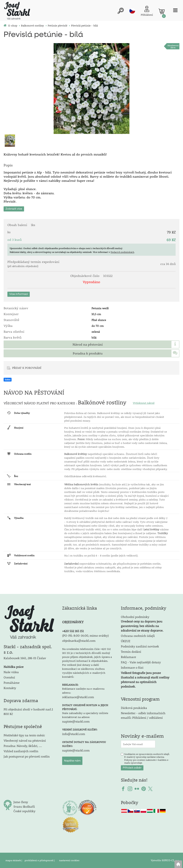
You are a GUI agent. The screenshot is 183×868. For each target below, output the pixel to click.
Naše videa (11, 672)
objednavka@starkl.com (79, 641)
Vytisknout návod (144, 403)
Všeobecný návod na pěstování (25, 740)
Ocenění (9, 677)
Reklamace (128, 657)
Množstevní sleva (173, 46)
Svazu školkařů (24, 806)
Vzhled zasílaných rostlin (21, 751)
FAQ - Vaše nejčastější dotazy (141, 662)
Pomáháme (12, 683)
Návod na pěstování (88, 344)
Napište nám (72, 761)
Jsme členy (21, 802)
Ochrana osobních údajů (138, 636)
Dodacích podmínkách (122, 252)
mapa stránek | (14, 860)
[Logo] (17, 11)
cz (132, 11)
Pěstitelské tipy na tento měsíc (24, 735)
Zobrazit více (14, 209)
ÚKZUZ (126, 641)
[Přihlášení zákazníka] (147, 11)
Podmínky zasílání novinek (140, 646)
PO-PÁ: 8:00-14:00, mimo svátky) (86, 635)
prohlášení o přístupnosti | (40, 860)
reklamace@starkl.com (78, 697)
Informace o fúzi (132, 667)
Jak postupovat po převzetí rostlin (27, 756)
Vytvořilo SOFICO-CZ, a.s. (165, 860)
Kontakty (10, 688)
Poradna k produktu (88, 353)
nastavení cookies (69, 860)
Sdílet (8, 380)
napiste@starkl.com (76, 721)
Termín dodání (131, 652)
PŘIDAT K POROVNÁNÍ (27, 368)
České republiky (24, 811)
